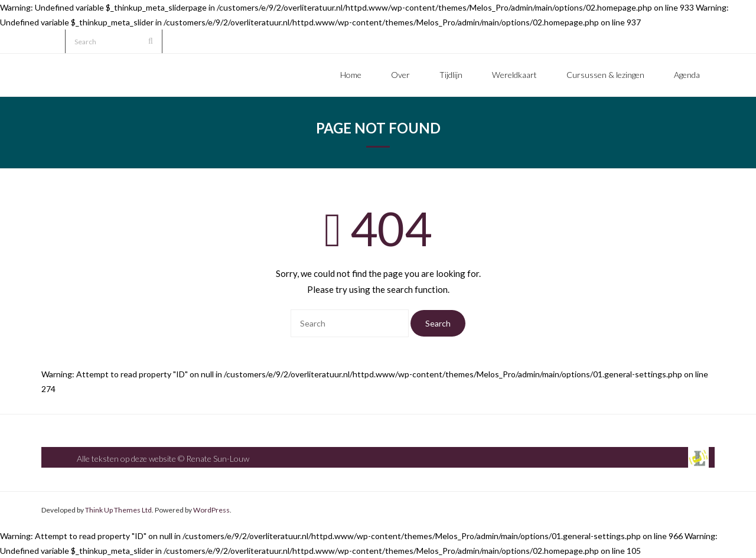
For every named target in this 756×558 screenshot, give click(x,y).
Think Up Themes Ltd (118, 510)
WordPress (211, 510)
